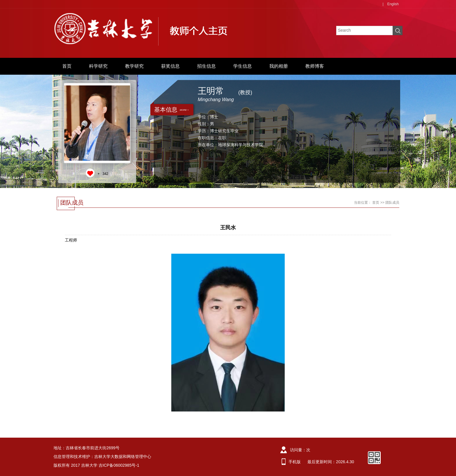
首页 (67, 66)
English (393, 4)
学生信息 (243, 66)
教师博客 (315, 66)
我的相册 (279, 66)
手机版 (295, 462)
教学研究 (134, 66)
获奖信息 (170, 66)
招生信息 (206, 66)
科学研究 (98, 66)
